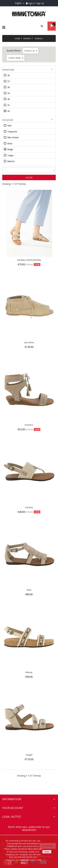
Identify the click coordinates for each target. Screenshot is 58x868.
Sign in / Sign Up (36, 3)
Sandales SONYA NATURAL (29, 260)
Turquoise (12, 132)
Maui (29, 590)
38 (9, 87)
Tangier (29, 755)
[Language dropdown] (20, 3)
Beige (10, 149)
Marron (11, 161)
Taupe (10, 155)
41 (9, 105)
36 (9, 75)
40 (9, 99)
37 (9, 81)
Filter (29, 178)
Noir (9, 126)
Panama (29, 507)
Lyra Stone (29, 342)
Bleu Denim (13, 137)
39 (9, 93)
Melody (29, 672)
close (47, 852)
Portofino (29, 425)
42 (9, 111)
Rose (10, 143)
